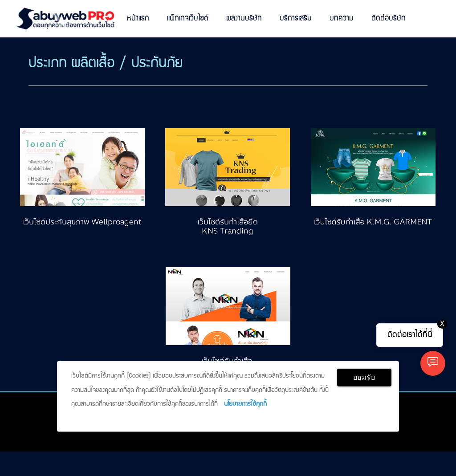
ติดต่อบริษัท (389, 18)
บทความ (342, 18)
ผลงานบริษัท (244, 18)
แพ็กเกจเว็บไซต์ (188, 18)
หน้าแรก (138, 18)
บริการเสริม (296, 18)
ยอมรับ (364, 377)
